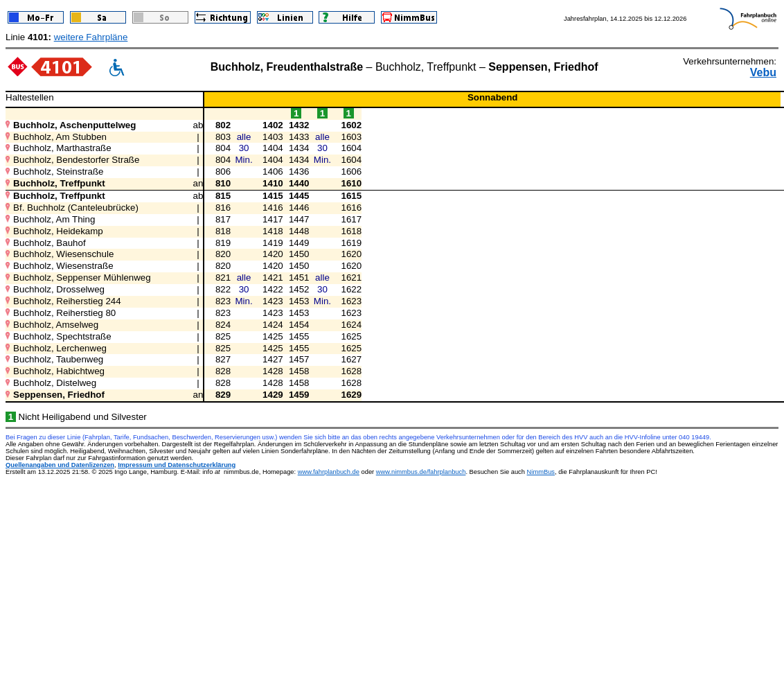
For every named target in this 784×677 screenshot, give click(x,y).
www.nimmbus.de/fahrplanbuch (421, 472)
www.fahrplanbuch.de (329, 472)
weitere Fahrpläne (91, 37)
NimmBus (541, 472)
